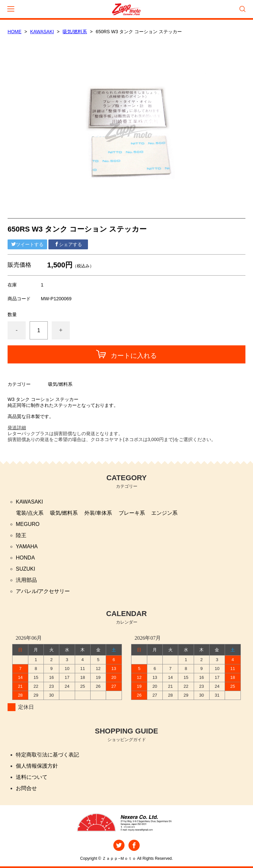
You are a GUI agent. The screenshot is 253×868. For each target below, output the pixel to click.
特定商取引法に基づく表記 (47, 755)
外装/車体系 (98, 513)
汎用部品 (26, 580)
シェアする (68, 244)
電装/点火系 (30, 513)
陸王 (21, 535)
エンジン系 (164, 513)
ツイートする (27, 244)
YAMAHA (27, 546)
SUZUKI (26, 569)
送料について (32, 777)
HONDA (25, 558)
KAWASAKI (42, 32)
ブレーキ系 (132, 513)
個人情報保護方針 (37, 766)
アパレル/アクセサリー (43, 591)
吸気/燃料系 (75, 32)
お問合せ (26, 788)
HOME (14, 32)
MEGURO (28, 524)
